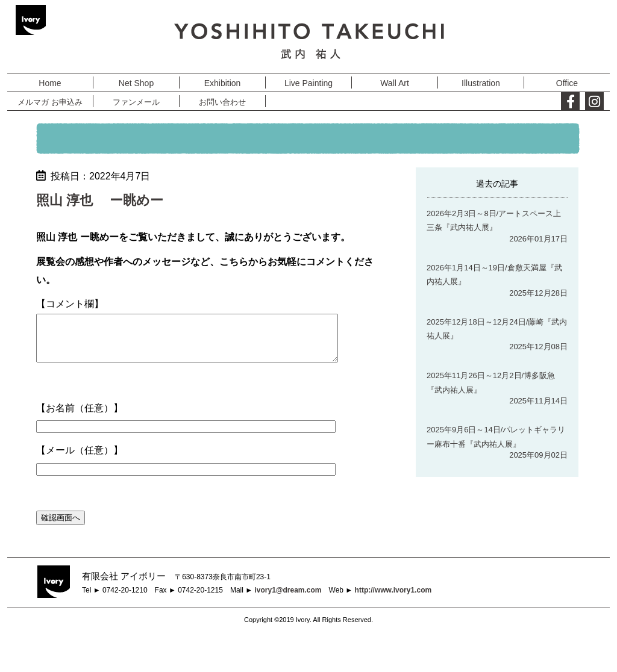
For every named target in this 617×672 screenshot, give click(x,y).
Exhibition (223, 83)
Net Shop (136, 83)
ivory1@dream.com (288, 599)
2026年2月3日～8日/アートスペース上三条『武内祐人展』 (494, 220)
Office (567, 83)
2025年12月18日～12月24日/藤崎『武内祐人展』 (497, 329)
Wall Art (395, 83)
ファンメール (136, 102)
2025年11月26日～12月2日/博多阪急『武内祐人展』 (491, 382)
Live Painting (308, 83)
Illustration (481, 83)
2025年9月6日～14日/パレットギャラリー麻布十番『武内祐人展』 (496, 437)
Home (50, 83)
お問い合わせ (222, 102)
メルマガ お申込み (50, 102)
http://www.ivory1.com (393, 599)
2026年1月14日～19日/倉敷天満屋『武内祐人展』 (494, 275)
